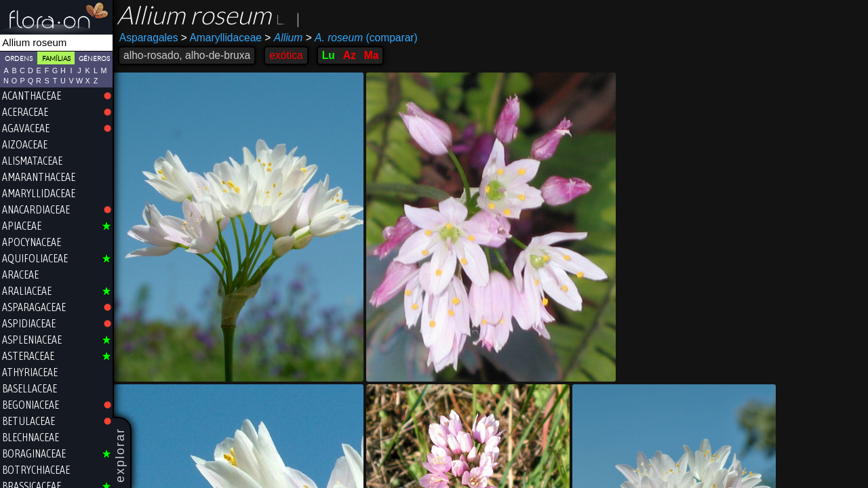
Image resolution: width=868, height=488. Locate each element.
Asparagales (149, 38)
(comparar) (362, 38)
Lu (329, 55)
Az (350, 55)
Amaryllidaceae (221, 38)
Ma (372, 55)
